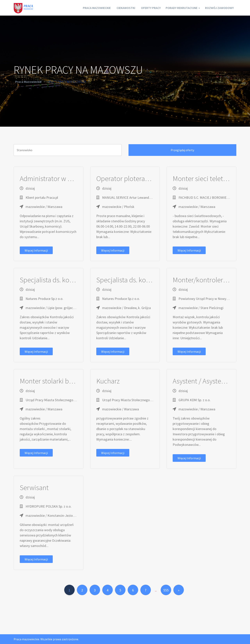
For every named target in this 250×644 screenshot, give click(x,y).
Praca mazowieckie (83, 8)
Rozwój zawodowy (218, 8)
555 (166, 590)
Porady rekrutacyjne (178, 8)
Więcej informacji (36, 250)
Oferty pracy (143, 8)
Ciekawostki (115, 8)
